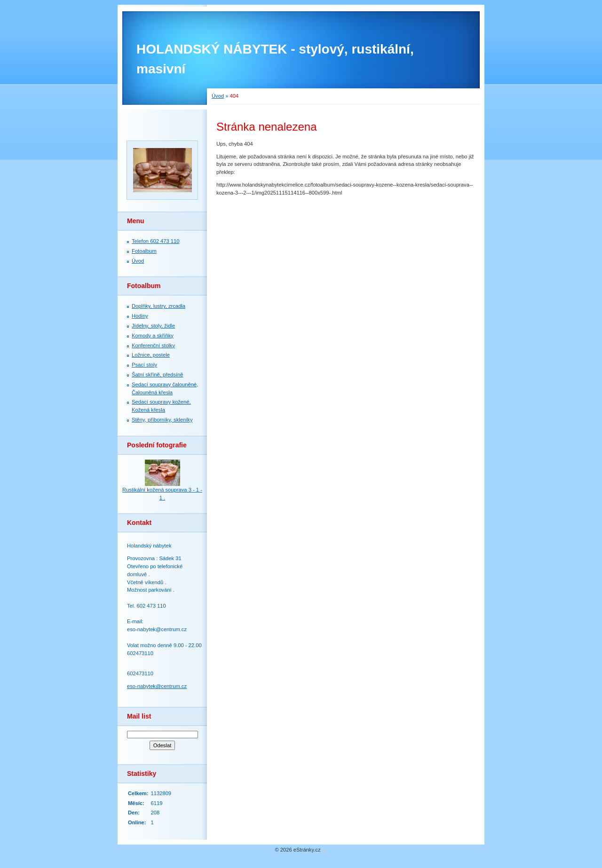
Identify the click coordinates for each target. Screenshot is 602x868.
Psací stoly (144, 365)
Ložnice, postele (151, 355)
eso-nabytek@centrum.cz (157, 686)
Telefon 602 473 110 (155, 241)
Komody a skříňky (153, 336)
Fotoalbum (144, 251)
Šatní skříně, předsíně (157, 375)
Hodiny (140, 316)
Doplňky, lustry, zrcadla (158, 306)
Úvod (218, 96)
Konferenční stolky (153, 345)
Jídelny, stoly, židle (153, 326)
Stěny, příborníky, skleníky (162, 420)
